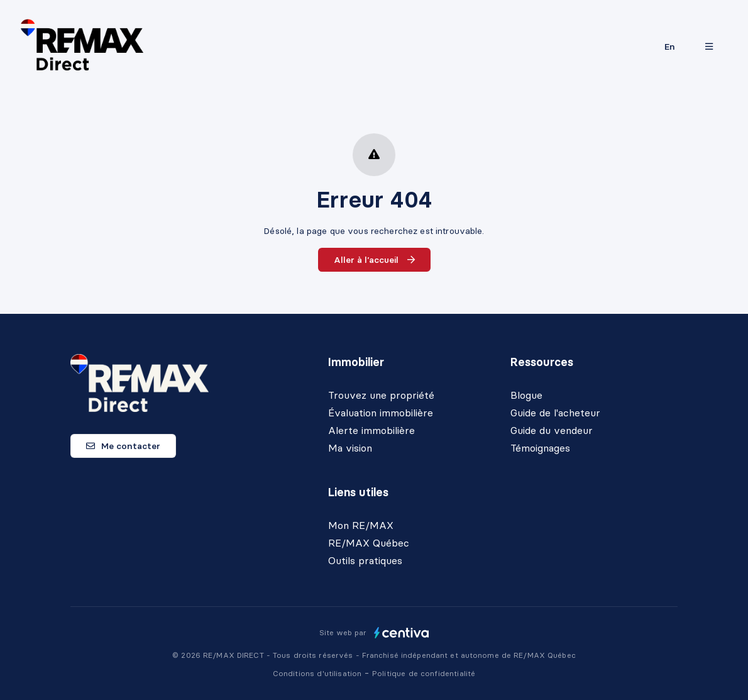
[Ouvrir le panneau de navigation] (709, 47)
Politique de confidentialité (424, 673)
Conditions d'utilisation (319, 673)
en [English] (670, 47)
